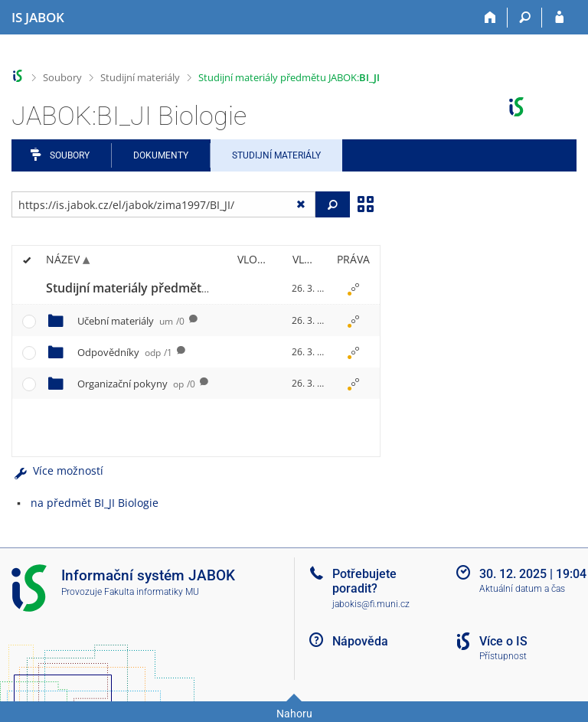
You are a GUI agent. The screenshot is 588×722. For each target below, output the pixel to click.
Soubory (62, 77)
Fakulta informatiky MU (152, 592)
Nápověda (360, 641)
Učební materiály (131, 321)
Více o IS (503, 641)
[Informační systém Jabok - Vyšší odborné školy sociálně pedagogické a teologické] (38, 18)
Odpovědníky (125, 352)
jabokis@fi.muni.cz (371, 604)
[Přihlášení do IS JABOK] (559, 18)
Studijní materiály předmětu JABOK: (289, 77)
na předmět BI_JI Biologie (95, 503)
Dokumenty (161, 155)
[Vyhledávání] (525, 18)
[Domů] (490, 18)
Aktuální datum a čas (522, 589)
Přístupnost (503, 656)
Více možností (57, 470)
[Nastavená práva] (353, 289)
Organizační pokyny (136, 384)
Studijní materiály (140, 77)
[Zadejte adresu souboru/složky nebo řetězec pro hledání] (163, 204)
